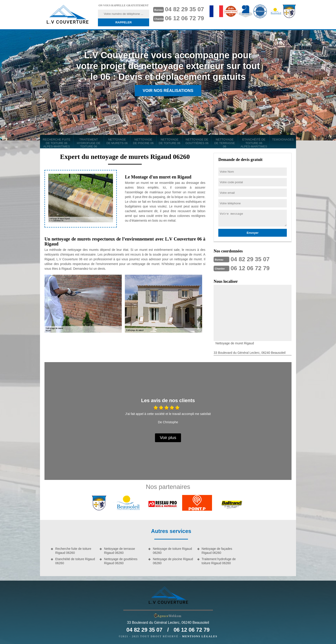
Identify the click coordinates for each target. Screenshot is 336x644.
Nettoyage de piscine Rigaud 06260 (173, 561)
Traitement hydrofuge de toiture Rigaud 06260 (219, 561)
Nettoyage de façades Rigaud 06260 (217, 551)
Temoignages (283, 139)
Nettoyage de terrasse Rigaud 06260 (119, 551)
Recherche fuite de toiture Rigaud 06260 (73, 551)
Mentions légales (200, 636)
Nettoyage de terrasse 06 (225, 143)
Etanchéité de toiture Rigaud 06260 (75, 561)
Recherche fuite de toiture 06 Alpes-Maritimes (57, 143)
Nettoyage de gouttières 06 (197, 141)
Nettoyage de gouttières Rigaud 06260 (121, 561)
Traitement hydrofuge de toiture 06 (89, 143)
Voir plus (168, 438)
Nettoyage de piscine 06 (143, 141)
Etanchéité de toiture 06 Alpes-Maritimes (254, 143)
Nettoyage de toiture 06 (170, 141)
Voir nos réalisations (168, 91)
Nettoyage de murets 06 (117, 141)
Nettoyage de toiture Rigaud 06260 (172, 551)
